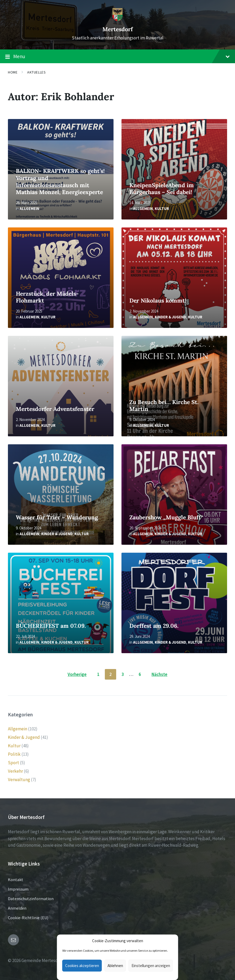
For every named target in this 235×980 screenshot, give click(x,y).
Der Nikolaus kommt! (158, 301)
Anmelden (17, 908)
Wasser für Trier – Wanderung (57, 517)
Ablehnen (115, 966)
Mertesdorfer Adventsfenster (55, 409)
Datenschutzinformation (31, 899)
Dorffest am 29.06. (154, 626)
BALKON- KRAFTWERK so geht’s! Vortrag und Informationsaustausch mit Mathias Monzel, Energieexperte (60, 182)
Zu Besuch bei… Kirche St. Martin (164, 406)
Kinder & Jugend (170, 317)
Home (13, 72)
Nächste (159, 674)
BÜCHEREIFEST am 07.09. (51, 626)
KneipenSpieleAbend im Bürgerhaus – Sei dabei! (162, 189)
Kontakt (16, 880)
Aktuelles (36, 72)
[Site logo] (117, 20)
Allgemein (29, 209)
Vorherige (77, 674)
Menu (117, 57)
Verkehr (15, 771)
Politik (14, 754)
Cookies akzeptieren (82, 966)
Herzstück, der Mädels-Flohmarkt (47, 297)
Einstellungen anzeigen (151, 966)
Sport (13, 763)
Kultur (162, 209)
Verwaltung (19, 780)
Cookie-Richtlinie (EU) (28, 918)
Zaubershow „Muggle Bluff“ (166, 517)
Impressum (18, 889)
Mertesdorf (118, 29)
